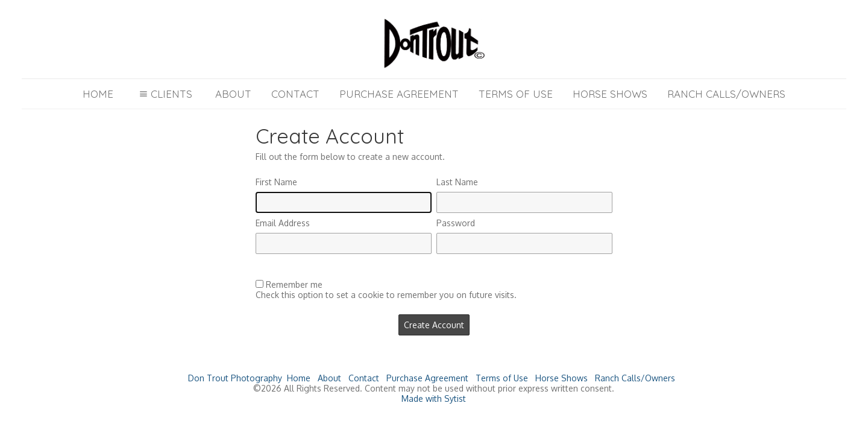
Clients (164, 94)
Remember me (294, 284)
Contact (295, 94)
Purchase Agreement (399, 94)
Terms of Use (516, 94)
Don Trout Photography (235, 378)
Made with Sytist (434, 398)
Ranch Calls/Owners (726, 94)
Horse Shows (610, 94)
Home (98, 94)
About (233, 94)
